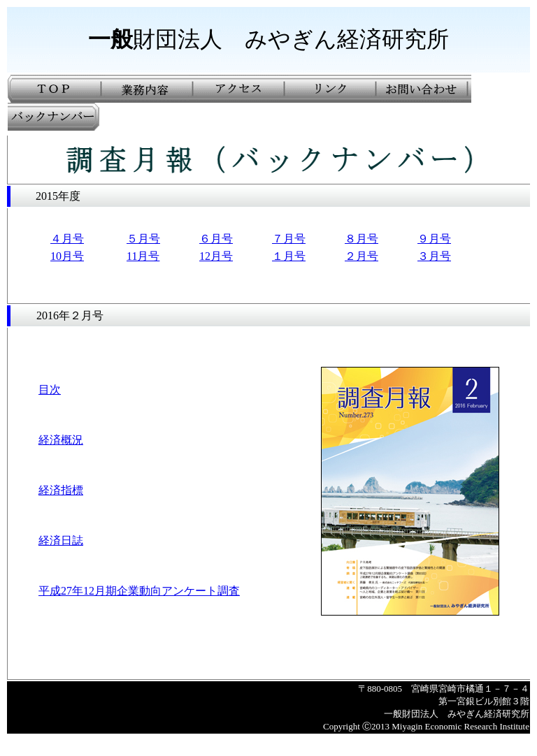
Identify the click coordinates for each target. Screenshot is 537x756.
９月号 (434, 239)
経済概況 (61, 440)
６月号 (216, 239)
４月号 (67, 239)
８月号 (361, 239)
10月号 (67, 256)
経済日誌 (61, 540)
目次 (50, 390)
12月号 (216, 256)
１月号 (289, 256)
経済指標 (61, 490)
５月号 (143, 239)
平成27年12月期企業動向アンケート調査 (139, 591)
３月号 (434, 256)
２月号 (361, 256)
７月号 (289, 239)
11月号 (143, 256)
